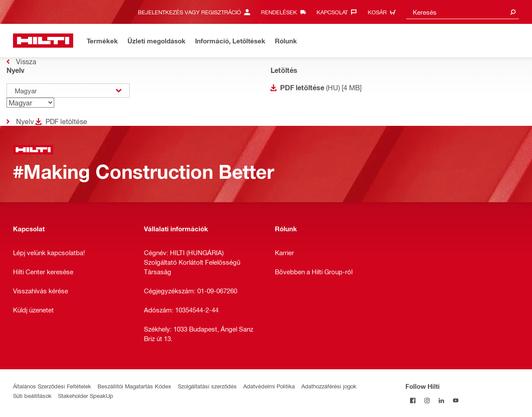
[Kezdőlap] (43, 41)
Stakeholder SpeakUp (86, 396)
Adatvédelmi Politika (269, 386)
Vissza (26, 61)
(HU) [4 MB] (321, 88)
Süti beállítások (32, 396)
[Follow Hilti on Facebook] (413, 400)
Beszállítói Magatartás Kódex (134, 386)
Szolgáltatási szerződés (207, 386)
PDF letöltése (66, 121)
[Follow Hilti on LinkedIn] (441, 400)
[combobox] (463, 12)
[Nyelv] (30, 103)
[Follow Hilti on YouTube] (455, 400)
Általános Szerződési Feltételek (52, 386)
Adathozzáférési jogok (329, 386)
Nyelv (25, 121)
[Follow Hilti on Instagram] (427, 400)
